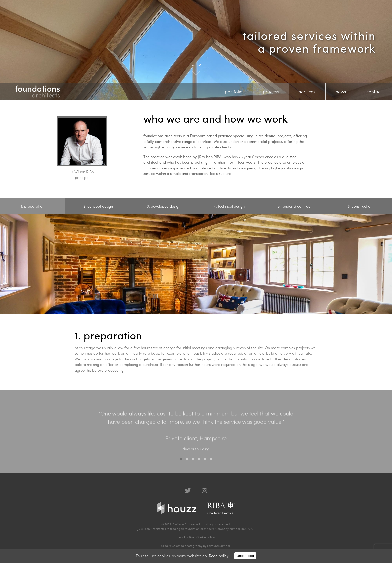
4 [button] (199, 462)
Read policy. (219, 556)
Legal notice (186, 537)
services (307, 91)
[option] (33, 206)
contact (374, 91)
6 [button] (211, 462)
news (341, 91)
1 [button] (181, 462)
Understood (245, 556)
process (271, 91)
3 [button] (193, 462)
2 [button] (187, 462)
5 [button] (205, 462)
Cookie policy (206, 537)
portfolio (234, 91)
